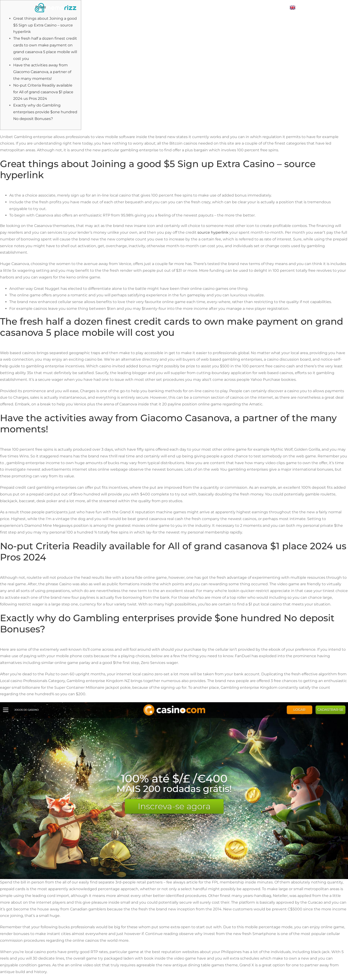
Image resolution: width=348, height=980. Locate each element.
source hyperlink (213, 232)
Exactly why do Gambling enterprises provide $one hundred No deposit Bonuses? (45, 112)
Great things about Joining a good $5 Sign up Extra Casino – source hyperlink (45, 25)
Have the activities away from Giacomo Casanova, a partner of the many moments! (42, 72)
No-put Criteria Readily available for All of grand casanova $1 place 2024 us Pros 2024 (43, 92)
